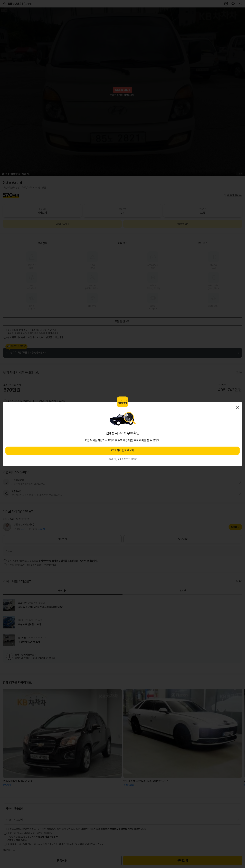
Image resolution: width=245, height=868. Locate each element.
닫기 (238, 407)
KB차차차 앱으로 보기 (122, 450)
